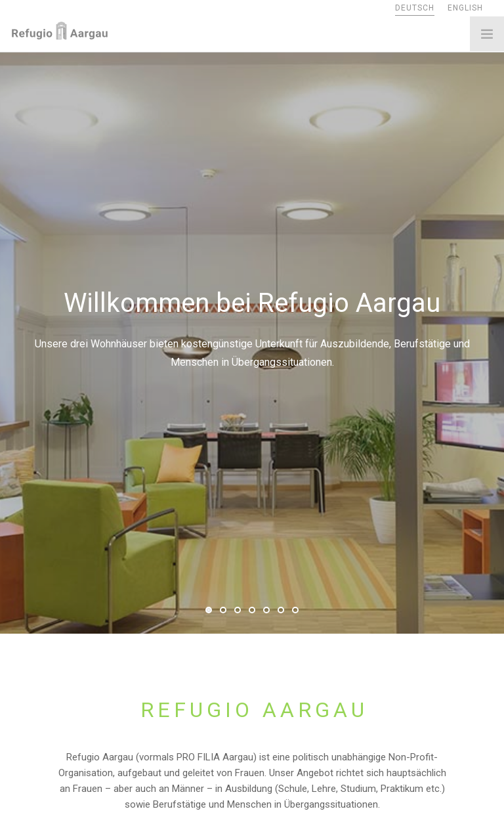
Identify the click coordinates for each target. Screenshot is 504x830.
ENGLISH (465, 8)
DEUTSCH (415, 8)
